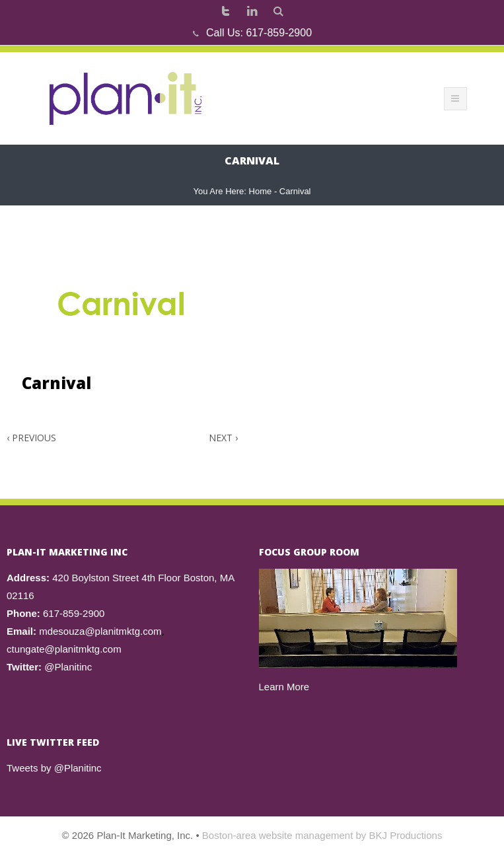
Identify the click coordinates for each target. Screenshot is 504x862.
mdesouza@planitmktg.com (100, 631)
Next (223, 438)
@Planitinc (68, 667)
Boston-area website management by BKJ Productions (322, 835)
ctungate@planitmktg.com (64, 649)
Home (261, 191)
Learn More (284, 687)
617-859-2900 (279, 33)
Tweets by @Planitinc (54, 768)
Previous (31, 438)
